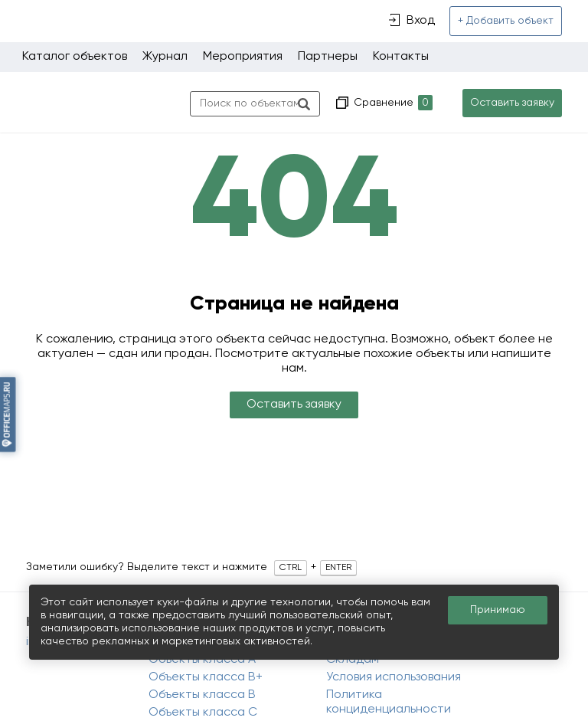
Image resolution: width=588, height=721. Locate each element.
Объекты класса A (202, 660)
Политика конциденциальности (389, 702)
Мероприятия (243, 57)
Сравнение (392, 103)
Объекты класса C (203, 713)
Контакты (401, 57)
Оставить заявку (512, 103)
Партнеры (328, 57)
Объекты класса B (202, 695)
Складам (353, 660)
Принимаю (498, 610)
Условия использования (394, 677)
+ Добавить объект (506, 21)
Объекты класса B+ (206, 677)
